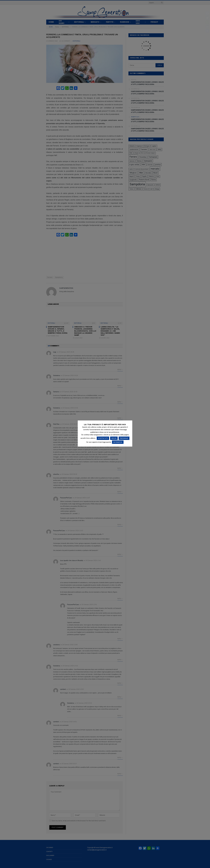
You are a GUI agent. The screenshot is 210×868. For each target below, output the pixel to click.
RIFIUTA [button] (114, 438)
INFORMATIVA (118, 442)
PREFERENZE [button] (124, 438)
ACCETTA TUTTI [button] (103, 438)
